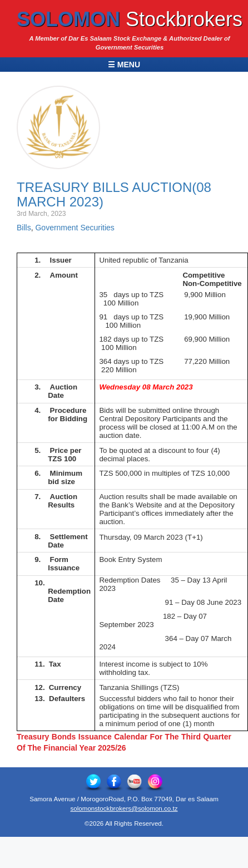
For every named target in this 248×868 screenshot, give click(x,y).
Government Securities (75, 228)
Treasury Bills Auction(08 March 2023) (114, 194)
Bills (24, 228)
